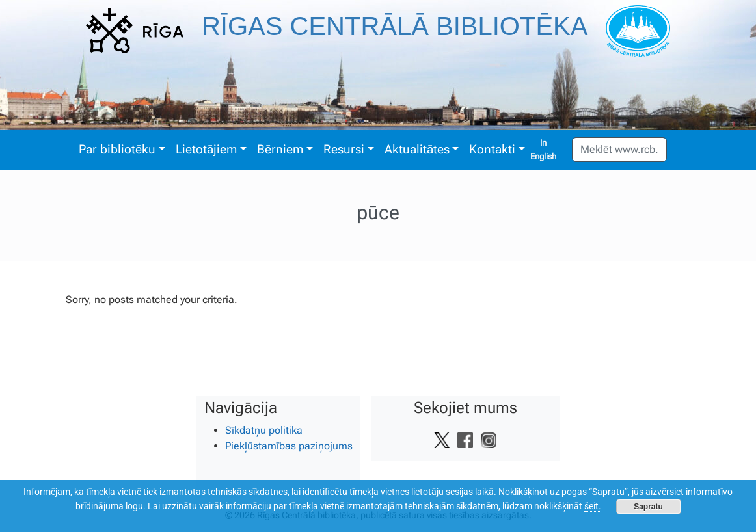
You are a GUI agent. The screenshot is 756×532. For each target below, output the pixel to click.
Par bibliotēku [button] (117, 149)
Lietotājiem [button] (206, 149)
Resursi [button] (344, 149)
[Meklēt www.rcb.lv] (619, 150)
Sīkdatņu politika (264, 430)
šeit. (593, 506)
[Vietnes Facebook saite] (465, 440)
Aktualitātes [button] (417, 149)
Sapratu (648, 507)
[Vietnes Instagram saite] (489, 440)
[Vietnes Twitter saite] (442, 440)
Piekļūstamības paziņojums (289, 446)
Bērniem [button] (280, 149)
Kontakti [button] (492, 149)
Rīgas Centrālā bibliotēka (395, 26)
